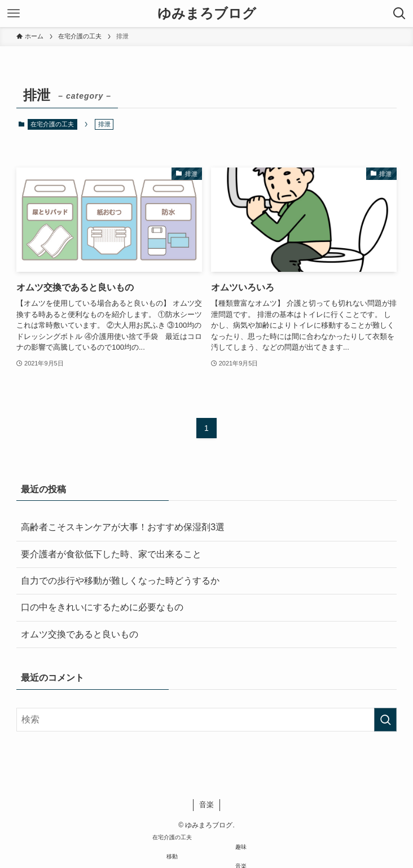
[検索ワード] (206, 720)
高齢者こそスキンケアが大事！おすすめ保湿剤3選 (123, 527)
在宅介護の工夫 (52, 124)
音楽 (206, 805)
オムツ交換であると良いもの (80, 634)
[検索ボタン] (399, 14)
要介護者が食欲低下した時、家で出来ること (111, 554)
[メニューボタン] (14, 14)
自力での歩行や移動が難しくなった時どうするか (120, 581)
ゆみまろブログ (207, 14)
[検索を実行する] (385, 720)
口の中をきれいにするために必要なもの (102, 607)
